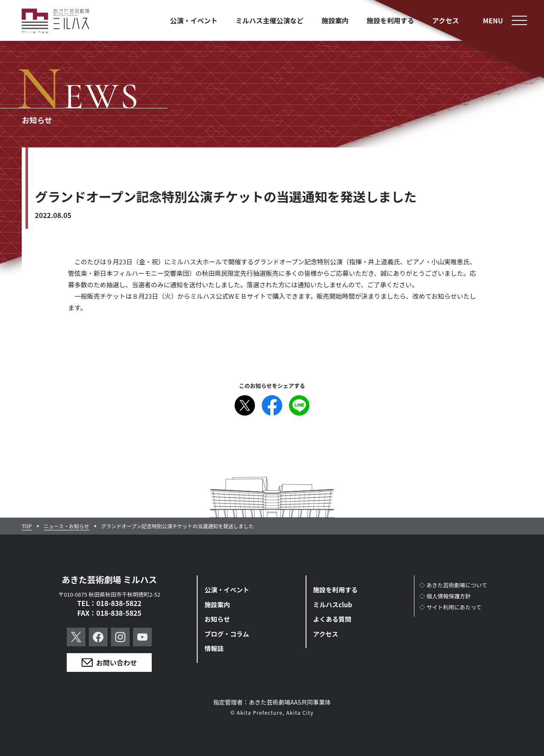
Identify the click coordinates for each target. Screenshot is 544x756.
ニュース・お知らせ (67, 526)
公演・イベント (227, 590)
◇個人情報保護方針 (445, 596)
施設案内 (217, 605)
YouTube (142, 637)
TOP (27, 526)
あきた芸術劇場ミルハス (56, 21)
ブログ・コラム (227, 634)
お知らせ (217, 619)
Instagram (120, 637)
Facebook (272, 405)
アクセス (326, 634)
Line (299, 405)
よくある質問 (332, 619)
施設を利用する (336, 590)
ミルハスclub (333, 605)
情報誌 (214, 648)
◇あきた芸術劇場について (453, 585)
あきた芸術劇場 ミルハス (109, 579)
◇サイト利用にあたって (450, 607)
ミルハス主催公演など (269, 20)
